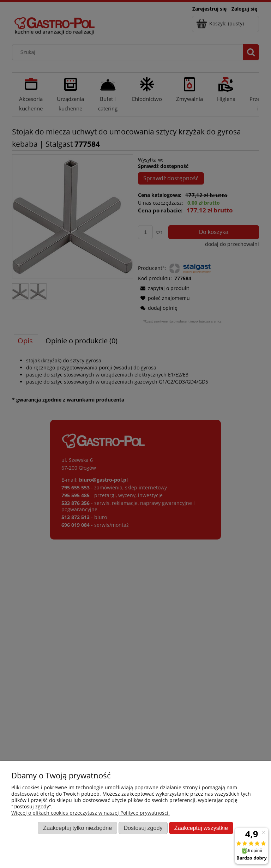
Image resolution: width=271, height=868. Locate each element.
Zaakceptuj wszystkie (201, 828)
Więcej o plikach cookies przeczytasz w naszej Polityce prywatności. (91, 813)
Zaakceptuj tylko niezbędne (77, 828)
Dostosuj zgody (143, 828)
